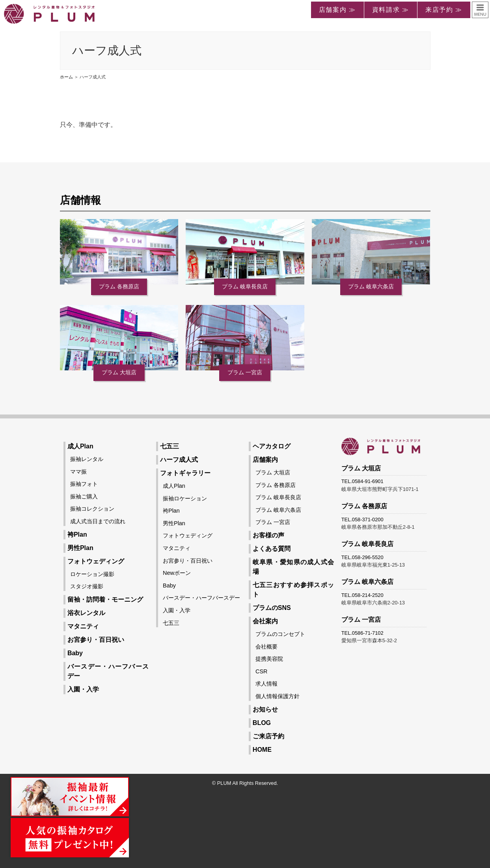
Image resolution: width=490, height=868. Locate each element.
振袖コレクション (92, 509)
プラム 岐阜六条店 (371, 286)
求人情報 (266, 684)
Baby (75, 653)
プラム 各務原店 (119, 286)
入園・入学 (83, 689)
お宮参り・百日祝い (96, 640)
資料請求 (386, 10)
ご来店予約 (268, 736)
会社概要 (266, 647)
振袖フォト (84, 484)
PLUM (224, 783)
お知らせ (265, 709)
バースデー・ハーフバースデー (201, 598)
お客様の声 (268, 535)
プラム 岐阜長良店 (245, 286)
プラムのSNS (272, 608)
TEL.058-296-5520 (362, 557)
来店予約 (439, 10)
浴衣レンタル (86, 613)
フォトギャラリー (185, 473)
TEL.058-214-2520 (362, 595)
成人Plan (80, 446)
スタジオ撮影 (87, 586)
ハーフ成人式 (179, 460)
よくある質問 (272, 549)
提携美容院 (269, 659)
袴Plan (77, 534)
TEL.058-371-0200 (362, 519)
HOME (262, 750)
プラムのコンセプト (280, 634)
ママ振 (78, 472)
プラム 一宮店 (245, 372)
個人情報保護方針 (278, 696)
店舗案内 (265, 460)
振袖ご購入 (84, 496)
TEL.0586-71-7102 (362, 633)
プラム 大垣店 (119, 372)
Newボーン (177, 573)
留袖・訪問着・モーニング (105, 599)
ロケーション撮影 (92, 574)
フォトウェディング (96, 561)
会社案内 (265, 621)
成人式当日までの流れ (98, 521)
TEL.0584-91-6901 (362, 481)
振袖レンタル (87, 459)
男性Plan (80, 548)
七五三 (170, 446)
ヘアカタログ (272, 446)
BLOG (262, 723)
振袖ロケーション (185, 498)
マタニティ (83, 626)
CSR (261, 671)
